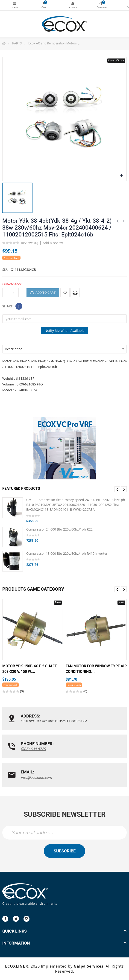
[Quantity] (14, 293)
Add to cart (43, 293)
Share (19, 306)
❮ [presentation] (117, 489)
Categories (15, 3)
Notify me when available (65, 331)
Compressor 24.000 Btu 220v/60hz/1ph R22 (59, 529)
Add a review (53, 243)
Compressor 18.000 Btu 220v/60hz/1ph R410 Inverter (67, 553)
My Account (73, 3)
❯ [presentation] (124, 489)
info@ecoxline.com (36, 777)
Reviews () (29, 243)
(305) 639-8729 (33, 749)
